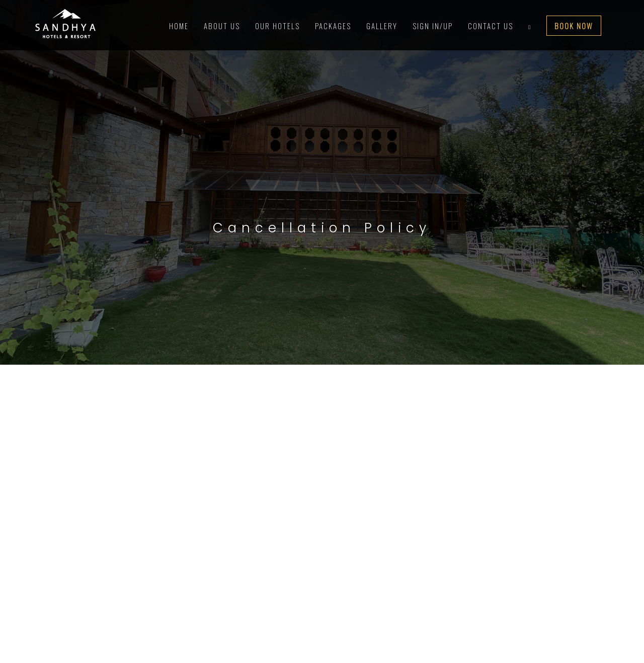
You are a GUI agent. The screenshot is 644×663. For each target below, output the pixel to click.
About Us (222, 26)
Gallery (382, 26)
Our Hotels (277, 26)
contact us (491, 26)
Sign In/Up (433, 26)
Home (179, 26)
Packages (333, 26)
